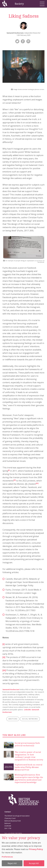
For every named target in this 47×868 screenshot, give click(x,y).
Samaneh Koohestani (11, 690)
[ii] (4, 657)
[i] (9, 470)
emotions (13, 719)
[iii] (4, 670)
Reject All (12, 863)
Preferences (7, 857)
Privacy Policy (36, 849)
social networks (30, 719)
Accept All (34, 863)
